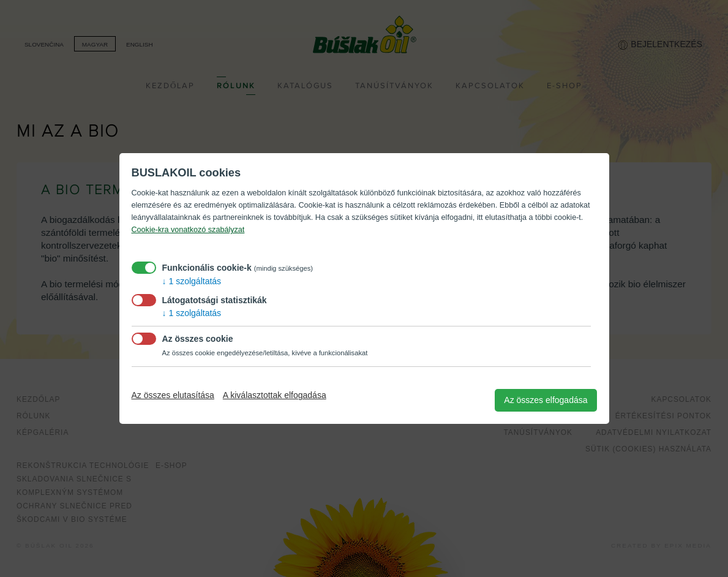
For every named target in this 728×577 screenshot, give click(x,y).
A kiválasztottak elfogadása (275, 395)
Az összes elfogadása (546, 400)
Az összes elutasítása (173, 395)
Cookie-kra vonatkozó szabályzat (188, 230)
